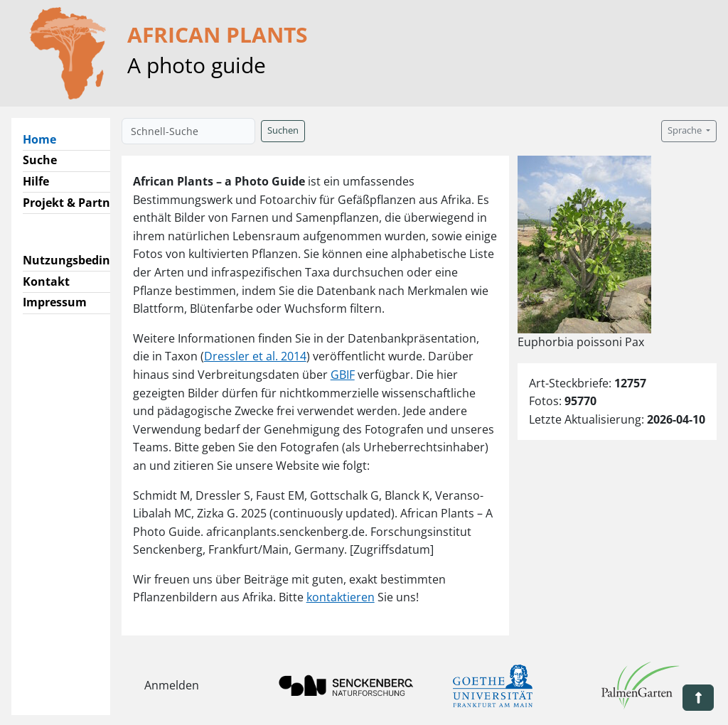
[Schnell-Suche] (188, 131)
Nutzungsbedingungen (88, 260)
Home (45, 139)
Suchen (283, 130)
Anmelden (172, 685)
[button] (698, 698)
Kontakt (46, 281)
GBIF (343, 375)
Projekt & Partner (72, 203)
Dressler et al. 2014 (255, 356)
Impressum (55, 302)
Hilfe (36, 181)
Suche (40, 160)
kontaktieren (341, 597)
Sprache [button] (686, 130)
